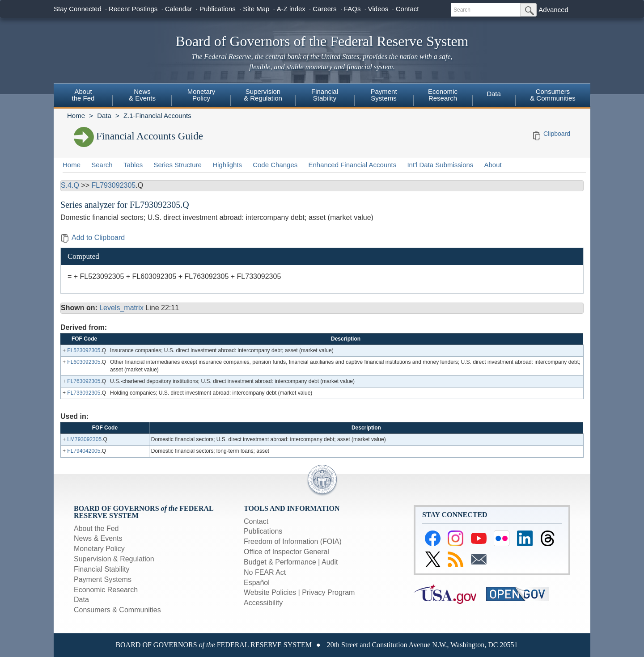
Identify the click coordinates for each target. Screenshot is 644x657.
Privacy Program (328, 592)
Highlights (227, 165)
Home (76, 116)
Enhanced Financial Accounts (352, 165)
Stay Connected (78, 9)
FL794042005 (84, 451)
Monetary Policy (99, 549)
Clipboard (557, 134)
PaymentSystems (383, 95)
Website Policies (270, 592)
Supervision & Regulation (114, 559)
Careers (324, 9)
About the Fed (96, 529)
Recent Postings (133, 9)
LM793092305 (84, 439)
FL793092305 (113, 185)
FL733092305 (84, 393)
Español (257, 583)
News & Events (98, 538)
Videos (378, 9)
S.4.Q (70, 185)
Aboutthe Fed (83, 95)
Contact (407, 9)
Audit (330, 562)
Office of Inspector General (286, 552)
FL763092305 (84, 381)
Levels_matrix (121, 308)
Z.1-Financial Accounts (157, 116)
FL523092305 (84, 350)
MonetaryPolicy (201, 95)
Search (102, 165)
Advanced (553, 10)
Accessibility (263, 603)
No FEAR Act (265, 572)
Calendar (179, 9)
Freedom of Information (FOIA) (293, 541)
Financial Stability (102, 569)
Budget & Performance (280, 562)
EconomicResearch (443, 95)
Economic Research (106, 590)
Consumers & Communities (553, 95)
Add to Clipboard (93, 238)
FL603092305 (84, 362)
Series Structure (178, 165)
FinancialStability (325, 95)
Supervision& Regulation (263, 95)
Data (494, 94)
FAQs (352, 9)
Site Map (256, 9)
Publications (218, 9)
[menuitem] (83, 96)
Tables (133, 165)
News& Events (142, 95)
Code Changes (275, 165)
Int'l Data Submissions (440, 165)
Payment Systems (103, 579)
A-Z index (291, 9)
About (493, 165)
